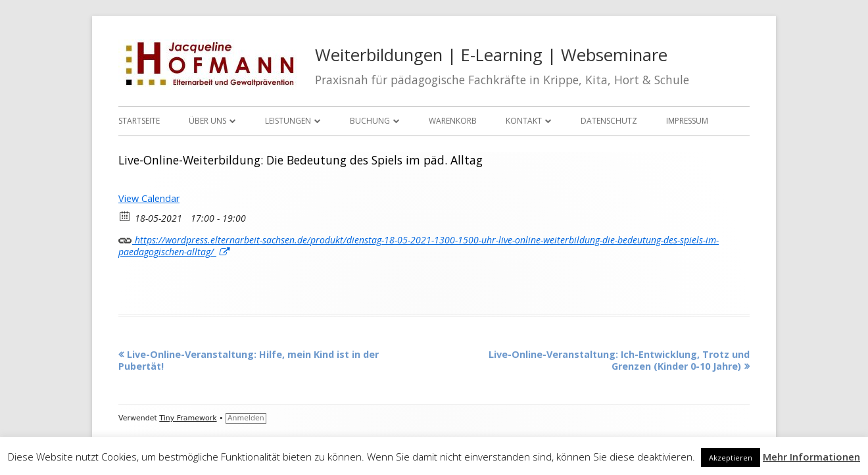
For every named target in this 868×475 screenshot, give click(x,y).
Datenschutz (609, 121)
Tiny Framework (188, 418)
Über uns (207, 121)
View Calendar (149, 198)
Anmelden (246, 418)
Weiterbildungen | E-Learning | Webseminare (491, 55)
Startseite (139, 121)
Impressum (687, 121)
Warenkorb (453, 121)
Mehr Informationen (811, 457)
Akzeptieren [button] (731, 458)
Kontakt (524, 121)
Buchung (370, 121)
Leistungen (288, 121)
